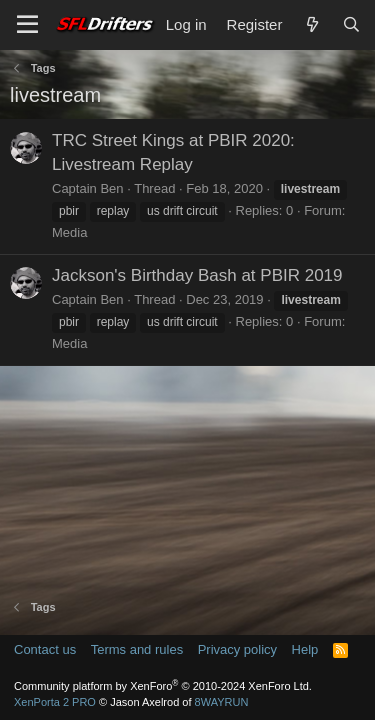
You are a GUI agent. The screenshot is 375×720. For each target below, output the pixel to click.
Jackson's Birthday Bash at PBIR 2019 (197, 275)
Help (305, 649)
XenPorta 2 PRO (55, 702)
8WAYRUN (222, 702)
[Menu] (27, 25)
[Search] (351, 24)
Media (69, 232)
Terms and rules (137, 649)
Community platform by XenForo (163, 686)
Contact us (45, 649)
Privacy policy (237, 649)
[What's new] (311, 24)
